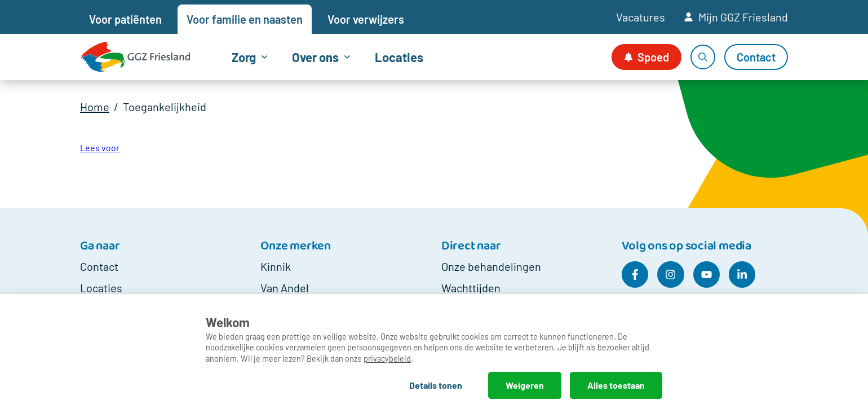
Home (95, 107)
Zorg (244, 57)
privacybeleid (387, 359)
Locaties (399, 57)
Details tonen (436, 385)
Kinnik (276, 266)
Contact (99, 266)
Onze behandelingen (491, 266)
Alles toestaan (616, 385)
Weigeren (525, 385)
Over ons (315, 57)
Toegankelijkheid (165, 107)
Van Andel (285, 288)
